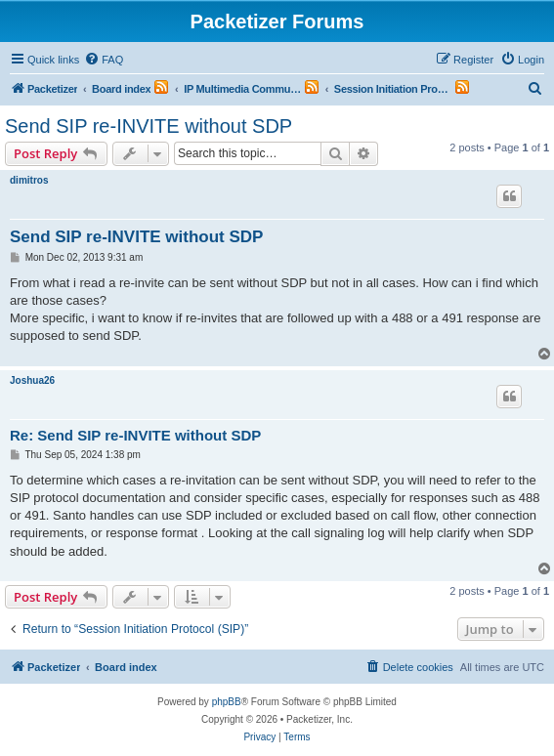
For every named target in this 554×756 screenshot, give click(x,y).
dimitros (29, 180)
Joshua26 (32, 380)
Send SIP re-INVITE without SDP (149, 126)
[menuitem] (104, 60)
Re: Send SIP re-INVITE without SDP (135, 435)
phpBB (227, 702)
